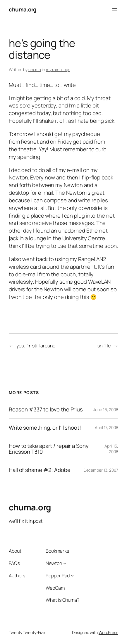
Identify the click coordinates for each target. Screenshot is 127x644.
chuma (35, 69)
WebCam (55, 588)
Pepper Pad (58, 576)
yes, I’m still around (36, 346)
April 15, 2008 (111, 449)
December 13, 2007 (101, 470)
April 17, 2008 (107, 427)
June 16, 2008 (106, 410)
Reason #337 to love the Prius (46, 410)
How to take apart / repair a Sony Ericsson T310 (49, 449)
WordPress (108, 632)
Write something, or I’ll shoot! (45, 428)
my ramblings (58, 69)
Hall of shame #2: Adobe (40, 470)
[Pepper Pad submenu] (72, 576)
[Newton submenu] (65, 563)
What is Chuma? (62, 600)
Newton (54, 563)
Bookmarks (57, 551)
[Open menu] (115, 10)
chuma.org (23, 9)
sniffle (104, 346)
